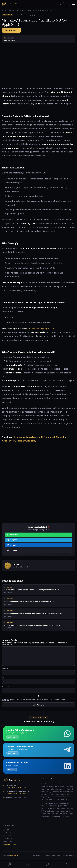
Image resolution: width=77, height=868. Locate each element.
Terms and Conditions (52, 855)
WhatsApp (12, 535)
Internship (12, 11)
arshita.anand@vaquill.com (41, 328)
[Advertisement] (38, 67)
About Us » (7, 830)
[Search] (60, 4)
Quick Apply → (11, 30)
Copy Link (12, 550)
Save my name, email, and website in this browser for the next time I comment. (34, 700)
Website (6, 687)
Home (4, 11)
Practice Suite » (10, 845)
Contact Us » (8, 833)
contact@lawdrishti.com (15, 787)
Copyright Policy (68, 855)
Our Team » (8, 836)
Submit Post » (8, 842)
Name (5, 669)
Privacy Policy (38, 855)
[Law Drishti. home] (9, 4)
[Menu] (74, 4)
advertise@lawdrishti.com (16, 794)
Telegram (12, 540)
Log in (67, 4)
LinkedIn (12, 545)
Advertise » (8, 839)
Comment (7, 645)
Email (5, 678)
